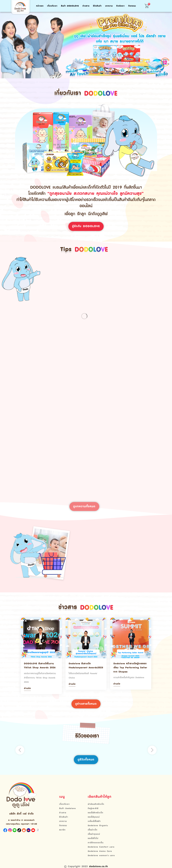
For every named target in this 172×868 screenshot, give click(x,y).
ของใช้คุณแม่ (94, 821)
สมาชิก (62, 833)
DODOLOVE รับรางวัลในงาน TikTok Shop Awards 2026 (41, 668)
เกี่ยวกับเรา (52, 6)
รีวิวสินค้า (97, 6)
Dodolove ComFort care (101, 851)
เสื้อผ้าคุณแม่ (94, 838)
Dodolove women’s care (101, 859)
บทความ (109, 6)
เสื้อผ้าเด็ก (93, 833)
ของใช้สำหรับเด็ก (96, 816)
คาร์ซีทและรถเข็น (96, 846)
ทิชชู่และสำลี (93, 812)
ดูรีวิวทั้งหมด (86, 763)
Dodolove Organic (98, 829)
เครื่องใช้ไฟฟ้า (94, 825)
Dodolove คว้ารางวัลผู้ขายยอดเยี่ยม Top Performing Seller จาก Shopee (129, 670)
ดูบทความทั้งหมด (84, 509)
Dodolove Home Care (100, 855)
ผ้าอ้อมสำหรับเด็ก (96, 808)
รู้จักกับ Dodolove (86, 226)
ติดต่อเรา (120, 6)
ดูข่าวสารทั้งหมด (86, 707)
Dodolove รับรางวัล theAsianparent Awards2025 (80, 670)
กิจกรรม (132, 6)
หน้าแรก (40, 6)
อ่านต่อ (28, 691)
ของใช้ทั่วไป (93, 842)
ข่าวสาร (86, 6)
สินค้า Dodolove (70, 6)
